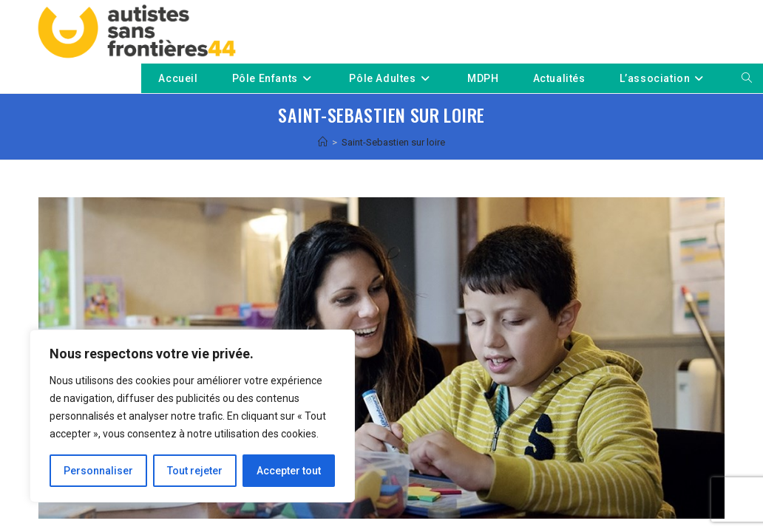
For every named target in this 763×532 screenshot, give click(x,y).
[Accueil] (323, 142)
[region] (192, 416)
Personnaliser (98, 471)
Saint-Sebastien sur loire (393, 142)
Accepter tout (289, 471)
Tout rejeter (195, 471)
